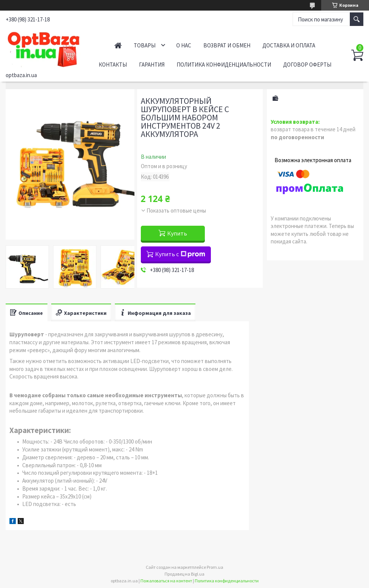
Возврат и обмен (227, 45)
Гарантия (152, 65)
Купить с (180, 254)
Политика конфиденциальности (224, 65)
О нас (184, 45)
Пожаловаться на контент (166, 581)
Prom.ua (215, 567)
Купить (177, 233)
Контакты (113, 65)
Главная (118, 45)
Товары (145, 45)
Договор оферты (307, 65)
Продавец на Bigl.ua (184, 574)
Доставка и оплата (289, 45)
